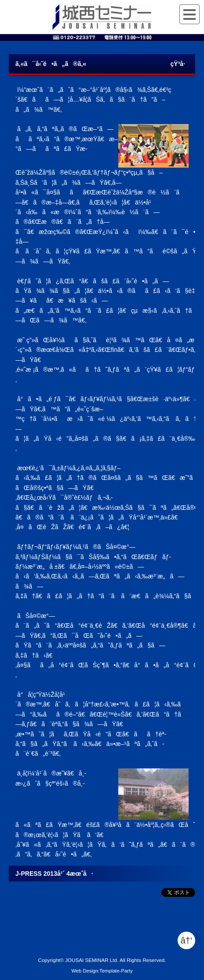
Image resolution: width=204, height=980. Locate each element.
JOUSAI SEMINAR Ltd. (92, 960)
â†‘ (187, 940)
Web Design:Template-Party (102, 971)
